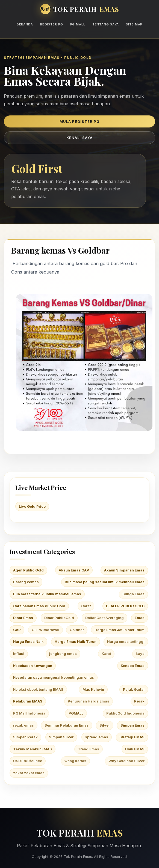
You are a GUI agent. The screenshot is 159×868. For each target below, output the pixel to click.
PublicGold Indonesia (125, 713)
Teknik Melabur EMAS (33, 749)
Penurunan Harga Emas (89, 701)
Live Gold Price (32, 506)
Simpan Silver (61, 737)
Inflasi (19, 654)
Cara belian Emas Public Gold (39, 606)
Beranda (25, 24)
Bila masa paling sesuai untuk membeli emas (105, 582)
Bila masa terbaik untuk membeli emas (47, 594)
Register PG (52, 24)
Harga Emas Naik (28, 641)
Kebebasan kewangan (33, 666)
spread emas (97, 737)
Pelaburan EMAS (28, 701)
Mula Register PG (80, 121)
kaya (140, 654)
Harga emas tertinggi (126, 641)
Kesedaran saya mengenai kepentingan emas (54, 677)
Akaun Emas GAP (74, 570)
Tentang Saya (106, 24)
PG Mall (78, 24)
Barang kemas (26, 582)
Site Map (134, 24)
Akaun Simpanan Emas (124, 570)
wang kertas (75, 761)
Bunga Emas (133, 594)
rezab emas (23, 725)
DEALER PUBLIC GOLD (125, 606)
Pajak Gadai (134, 689)
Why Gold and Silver (126, 761)
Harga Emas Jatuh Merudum (120, 630)
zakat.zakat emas (29, 773)
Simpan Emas (132, 725)
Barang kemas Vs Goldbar (61, 250)
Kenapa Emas (133, 666)
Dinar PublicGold (59, 618)
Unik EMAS (135, 749)
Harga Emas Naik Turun (76, 641)
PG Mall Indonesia (29, 713)
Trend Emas (89, 749)
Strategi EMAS (132, 737)
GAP (17, 630)
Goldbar (77, 630)
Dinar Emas (23, 618)
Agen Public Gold (28, 570)
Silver (105, 725)
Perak (139, 701)
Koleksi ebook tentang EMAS (38, 689)
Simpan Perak (25, 737)
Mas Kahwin (93, 689)
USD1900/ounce (28, 761)
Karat (106, 654)
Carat (86, 606)
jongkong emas (63, 654)
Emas (140, 618)
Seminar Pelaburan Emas (67, 725)
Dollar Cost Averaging (104, 618)
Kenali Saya (79, 138)
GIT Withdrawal (45, 630)
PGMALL (76, 713)
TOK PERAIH (86, 9)
